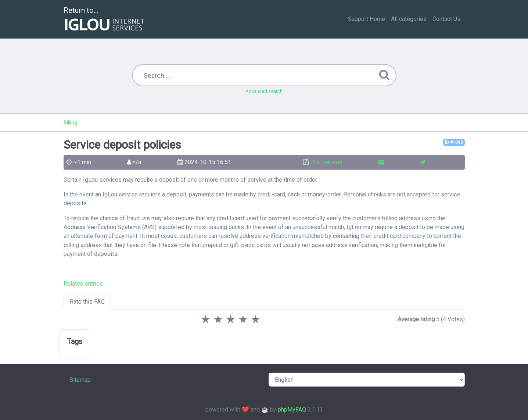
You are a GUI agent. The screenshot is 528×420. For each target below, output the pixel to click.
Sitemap (80, 380)
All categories (409, 19)
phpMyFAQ (292, 410)
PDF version (326, 162)
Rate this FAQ (87, 302)
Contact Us (446, 19)
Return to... (105, 20)
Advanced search (264, 91)
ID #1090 (454, 142)
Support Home (367, 19)
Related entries (83, 284)
